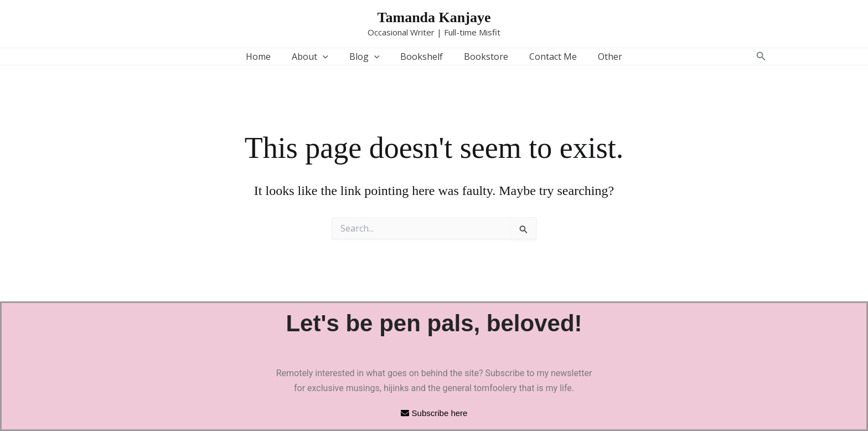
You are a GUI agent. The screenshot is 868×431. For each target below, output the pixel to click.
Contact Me (546, 57)
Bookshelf (422, 57)
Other (600, 57)
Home (268, 57)
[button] (329, 57)
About (317, 57)
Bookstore (483, 57)
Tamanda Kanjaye (434, 17)
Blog (368, 57)
